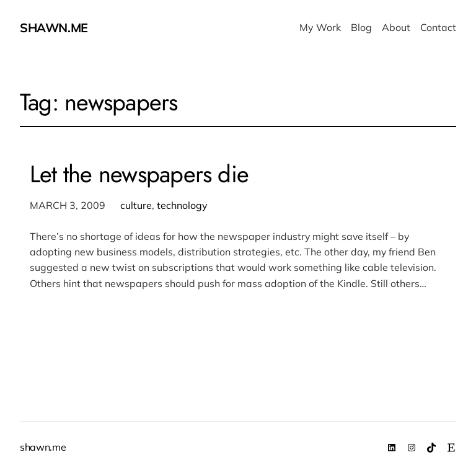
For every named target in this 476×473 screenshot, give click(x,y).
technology (182, 205)
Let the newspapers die (139, 174)
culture (136, 205)
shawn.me (54, 28)
